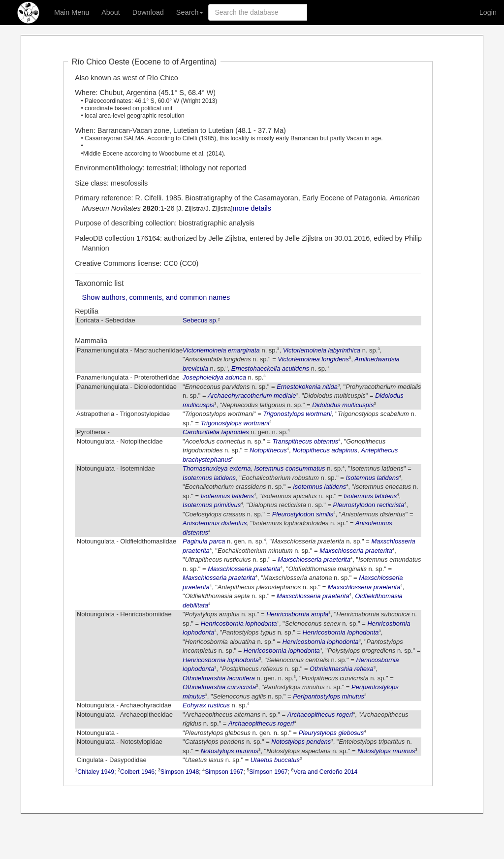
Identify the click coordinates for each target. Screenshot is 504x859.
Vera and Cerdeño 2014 (325, 772)
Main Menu (72, 12)
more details (252, 208)
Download (148, 12)
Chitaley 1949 (96, 772)
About (111, 12)
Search (190, 12)
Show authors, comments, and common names (156, 297)
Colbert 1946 (137, 772)
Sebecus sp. (200, 320)
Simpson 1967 (224, 772)
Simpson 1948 (180, 772)
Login (488, 12)
